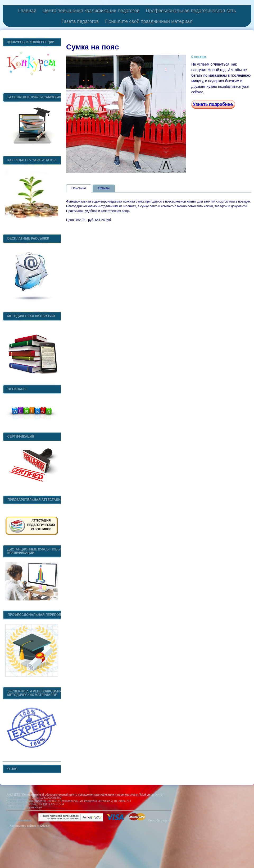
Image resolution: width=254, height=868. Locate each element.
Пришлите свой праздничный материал (149, 21)
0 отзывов (199, 57)
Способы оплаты (159, 820)
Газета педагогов (80, 21)
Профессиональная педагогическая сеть (191, 11)
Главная (27, 11)
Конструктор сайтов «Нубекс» (30, 826)
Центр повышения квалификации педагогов (91, 11)
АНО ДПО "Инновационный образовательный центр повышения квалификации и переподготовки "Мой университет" (85, 794)
